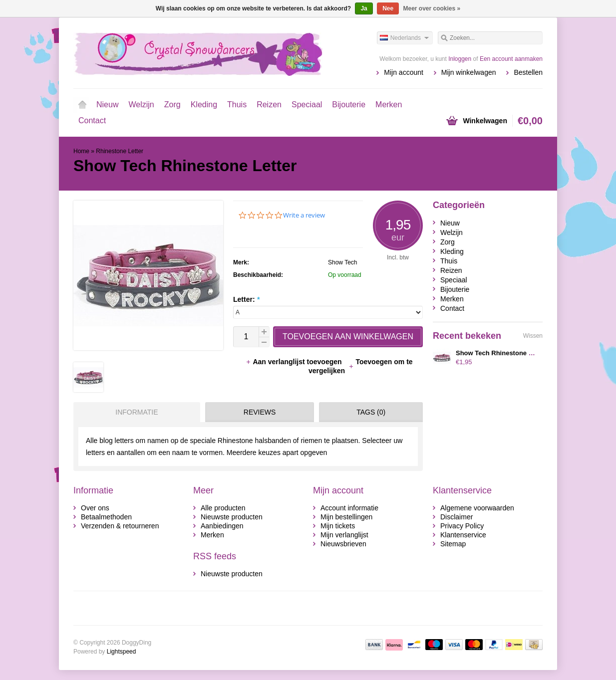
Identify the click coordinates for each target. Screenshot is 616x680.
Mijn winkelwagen (469, 72)
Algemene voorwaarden (477, 508)
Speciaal (307, 105)
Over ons (95, 508)
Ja (364, 8)
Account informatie (349, 508)
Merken (389, 105)
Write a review (304, 215)
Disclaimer (457, 517)
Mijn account (404, 72)
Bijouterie (349, 105)
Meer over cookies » (432, 8)
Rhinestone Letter (120, 151)
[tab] (134, 412)
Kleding (204, 105)
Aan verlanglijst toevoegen (295, 362)
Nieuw (107, 105)
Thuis (237, 105)
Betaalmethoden (106, 517)
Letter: (246, 299)
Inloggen (460, 59)
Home (82, 105)
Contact (92, 120)
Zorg (172, 105)
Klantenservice (463, 535)
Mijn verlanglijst (344, 535)
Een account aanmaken (511, 59)
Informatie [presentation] (137, 412)
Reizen (269, 105)
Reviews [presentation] (260, 412)
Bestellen (528, 72)
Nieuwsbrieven (343, 544)
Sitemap (453, 544)
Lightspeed (122, 652)
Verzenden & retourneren (120, 526)
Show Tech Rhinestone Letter (501, 353)
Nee (388, 8)
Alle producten (223, 508)
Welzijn (141, 105)
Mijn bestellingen (346, 517)
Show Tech (342, 262)
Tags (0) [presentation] (371, 412)
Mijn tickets (338, 526)
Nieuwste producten (232, 517)
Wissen (533, 336)
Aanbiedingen (222, 526)
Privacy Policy (462, 526)
